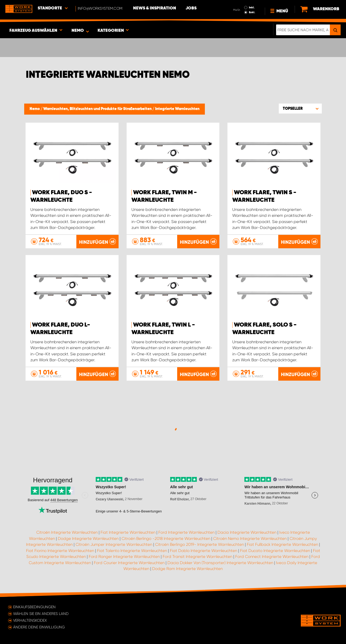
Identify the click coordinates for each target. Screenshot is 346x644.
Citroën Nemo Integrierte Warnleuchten (250, 539)
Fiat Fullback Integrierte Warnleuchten (282, 544)
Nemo (35, 109)
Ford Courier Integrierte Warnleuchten (129, 563)
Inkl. (252, 8)
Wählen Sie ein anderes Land (41, 614)
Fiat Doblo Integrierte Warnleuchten (204, 551)
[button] (300, 108)
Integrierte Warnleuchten (177, 109)
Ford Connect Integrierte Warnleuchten (272, 557)
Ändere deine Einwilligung (39, 627)
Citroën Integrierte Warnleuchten (67, 532)
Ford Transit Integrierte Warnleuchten (197, 557)
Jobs (191, 8)
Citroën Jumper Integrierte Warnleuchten (114, 544)
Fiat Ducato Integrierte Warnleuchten (275, 551)
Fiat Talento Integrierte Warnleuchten (132, 551)
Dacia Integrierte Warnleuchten (247, 532)
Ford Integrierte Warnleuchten (186, 532)
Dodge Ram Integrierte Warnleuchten (187, 569)
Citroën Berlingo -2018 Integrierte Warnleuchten (166, 539)
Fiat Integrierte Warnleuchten (128, 532)
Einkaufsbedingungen (34, 607)
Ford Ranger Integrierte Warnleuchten (124, 557)
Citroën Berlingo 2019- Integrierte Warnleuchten (199, 544)
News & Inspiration (155, 8)
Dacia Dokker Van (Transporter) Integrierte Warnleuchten (220, 563)
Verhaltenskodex (30, 620)
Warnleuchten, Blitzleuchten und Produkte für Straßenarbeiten (98, 109)
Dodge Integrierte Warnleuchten (88, 539)
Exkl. (252, 12)
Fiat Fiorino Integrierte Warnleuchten (60, 551)
